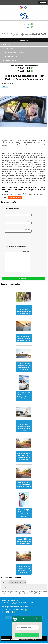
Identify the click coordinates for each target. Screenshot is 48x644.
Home (10, 618)
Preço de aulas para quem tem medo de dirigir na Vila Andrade (24, 485)
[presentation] (17, 239)
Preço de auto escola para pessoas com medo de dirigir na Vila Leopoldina (24, 569)
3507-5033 (8, 610)
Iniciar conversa (27, 635)
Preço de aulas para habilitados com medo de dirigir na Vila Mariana (24, 513)
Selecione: (6, 582)
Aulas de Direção (6, 44)
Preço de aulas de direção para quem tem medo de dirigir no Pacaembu (24, 367)
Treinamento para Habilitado (9, 61)
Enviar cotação (24, 278)
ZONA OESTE (14, 582)
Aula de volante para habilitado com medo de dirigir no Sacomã (24, 338)
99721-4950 (26, 24)
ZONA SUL (23, 582)
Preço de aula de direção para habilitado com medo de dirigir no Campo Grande (24, 426)
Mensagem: (17, 261)
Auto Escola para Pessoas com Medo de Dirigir (13, 53)
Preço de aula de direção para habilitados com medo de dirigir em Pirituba (24, 310)
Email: (18, 222)
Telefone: (18, 231)
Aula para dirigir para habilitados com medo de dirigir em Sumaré (24, 541)
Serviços (24, 40)
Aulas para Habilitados (7, 49)
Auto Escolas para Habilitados (9, 57)
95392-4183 (26, 27)
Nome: (18, 214)
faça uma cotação (15, 198)
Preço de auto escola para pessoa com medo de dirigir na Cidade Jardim (24, 457)
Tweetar (5, 87)
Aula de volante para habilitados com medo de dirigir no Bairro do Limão (24, 396)
